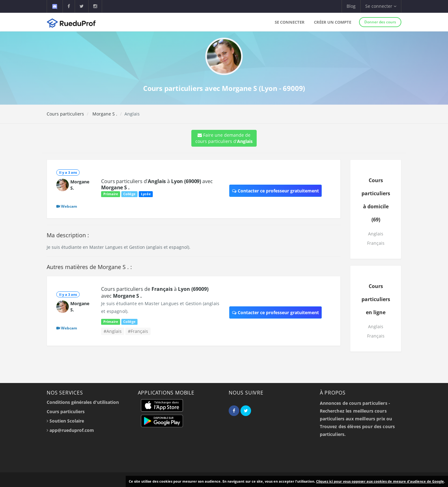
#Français (138, 331)
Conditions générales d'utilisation (83, 402)
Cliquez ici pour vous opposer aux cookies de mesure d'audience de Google (380, 481)
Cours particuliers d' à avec (157, 184)
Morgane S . (104, 114)
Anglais (376, 234)
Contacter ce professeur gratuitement (275, 191)
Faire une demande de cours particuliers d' (224, 138)
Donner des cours (380, 22)
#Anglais (113, 331)
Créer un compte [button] (333, 22)
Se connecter (290, 22)
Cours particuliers (65, 114)
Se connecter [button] (381, 6)
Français (376, 243)
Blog (351, 6)
